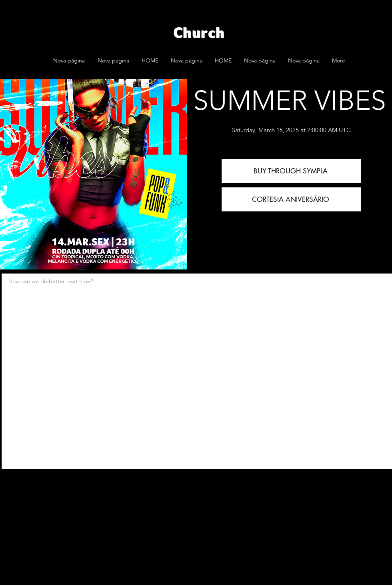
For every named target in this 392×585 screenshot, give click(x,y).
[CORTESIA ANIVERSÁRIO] (291, 199)
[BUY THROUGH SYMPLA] (291, 171)
